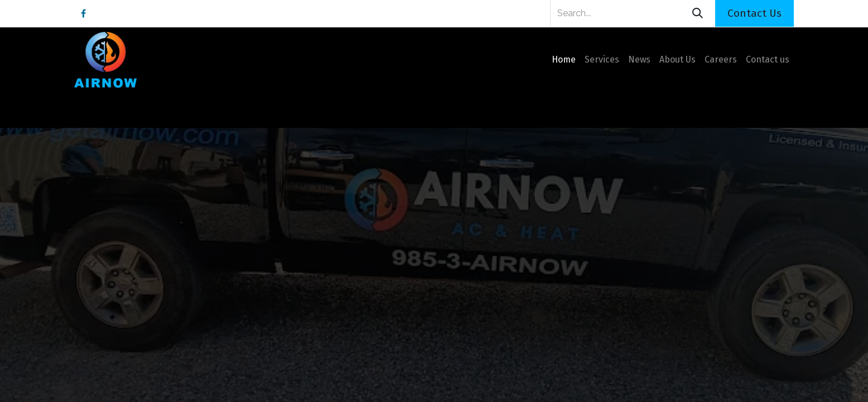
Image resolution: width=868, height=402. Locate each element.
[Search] (698, 13)
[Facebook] (83, 13)
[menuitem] (564, 60)
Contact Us (754, 13)
